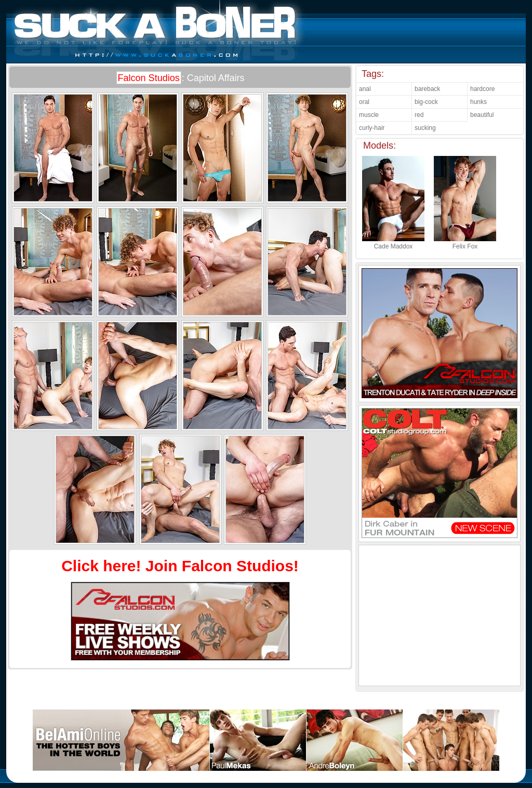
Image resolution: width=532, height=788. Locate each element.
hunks (478, 102)
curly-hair (372, 128)
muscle (369, 115)
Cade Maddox (393, 243)
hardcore (482, 89)
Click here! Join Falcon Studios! (180, 566)
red (419, 115)
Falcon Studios (149, 78)
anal (365, 89)
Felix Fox (465, 243)
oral (364, 102)
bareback (427, 89)
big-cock (426, 102)
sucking (425, 128)
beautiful (482, 115)
